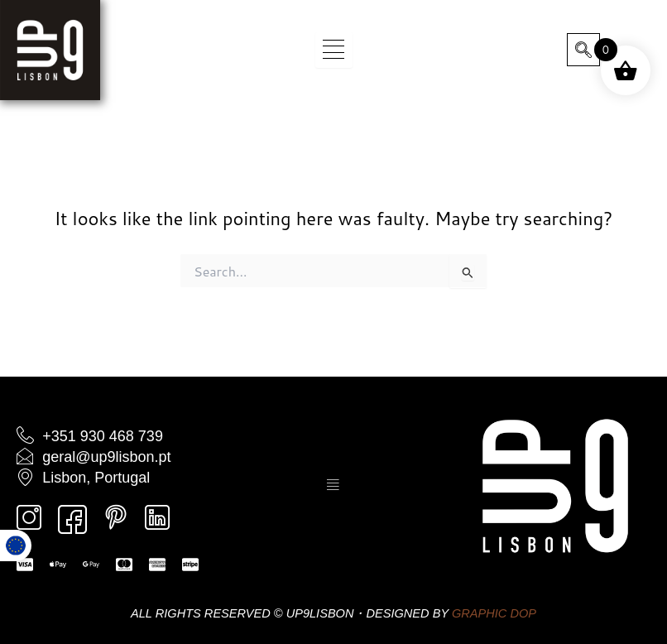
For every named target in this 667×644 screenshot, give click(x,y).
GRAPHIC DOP (494, 613)
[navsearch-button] (583, 50)
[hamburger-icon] (334, 50)
